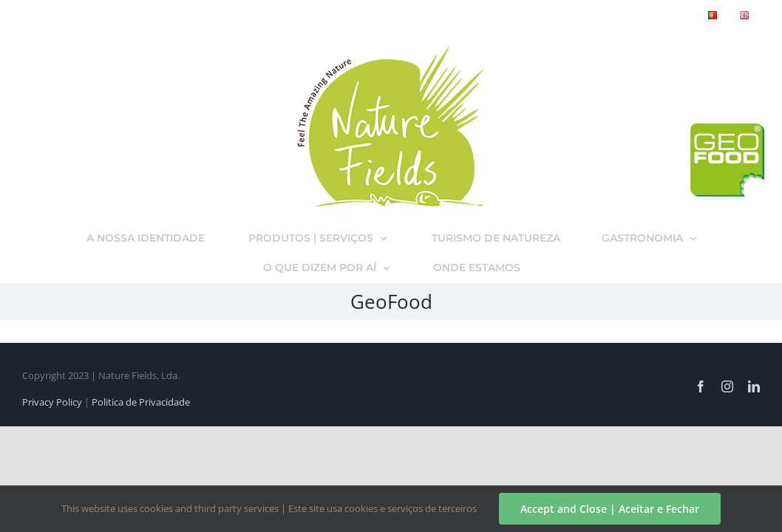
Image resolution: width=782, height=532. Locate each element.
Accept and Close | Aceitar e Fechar (610, 509)
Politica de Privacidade (141, 402)
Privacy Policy (52, 402)
